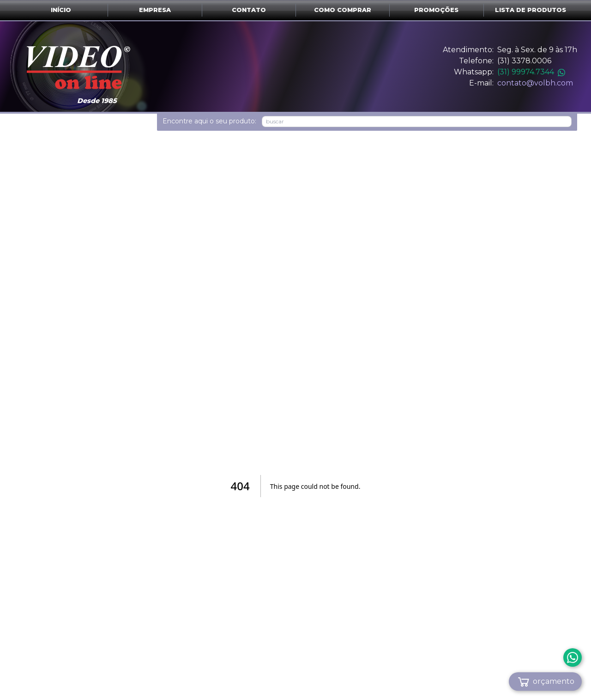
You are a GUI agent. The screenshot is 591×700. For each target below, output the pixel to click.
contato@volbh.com (535, 83)
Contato (249, 10)
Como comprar (343, 10)
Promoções (436, 10)
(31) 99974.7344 (531, 72)
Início (61, 10)
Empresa (155, 10)
